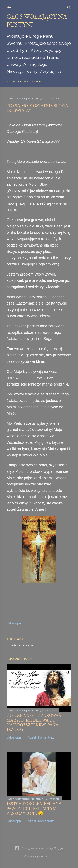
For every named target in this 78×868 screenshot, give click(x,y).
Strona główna (19, 82)
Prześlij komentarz (21, 645)
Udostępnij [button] (15, 623)
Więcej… (38, 82)
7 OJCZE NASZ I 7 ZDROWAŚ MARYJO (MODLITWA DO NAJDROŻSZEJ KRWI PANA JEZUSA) (34, 722)
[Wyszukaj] (69, 7)
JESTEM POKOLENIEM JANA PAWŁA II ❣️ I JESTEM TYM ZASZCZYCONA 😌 (34, 808)
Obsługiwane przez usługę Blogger (39, 848)
